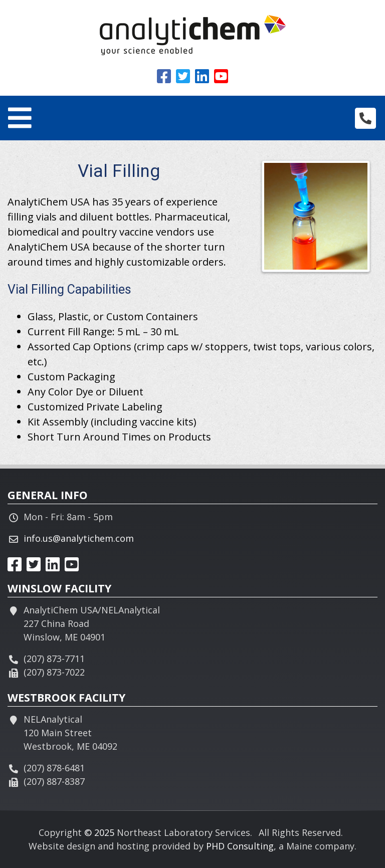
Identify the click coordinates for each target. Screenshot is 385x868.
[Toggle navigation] (20, 118)
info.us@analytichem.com (79, 538)
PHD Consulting (240, 846)
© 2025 (99, 832)
